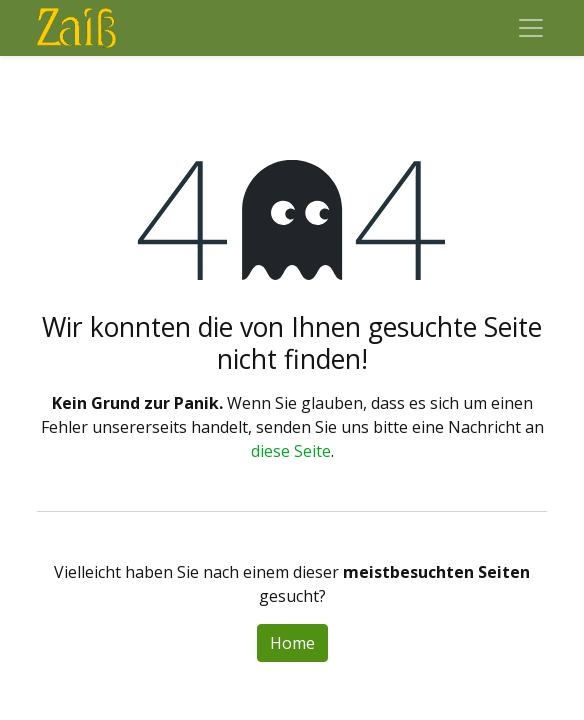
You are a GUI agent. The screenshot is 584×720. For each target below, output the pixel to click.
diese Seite (291, 451)
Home (292, 643)
